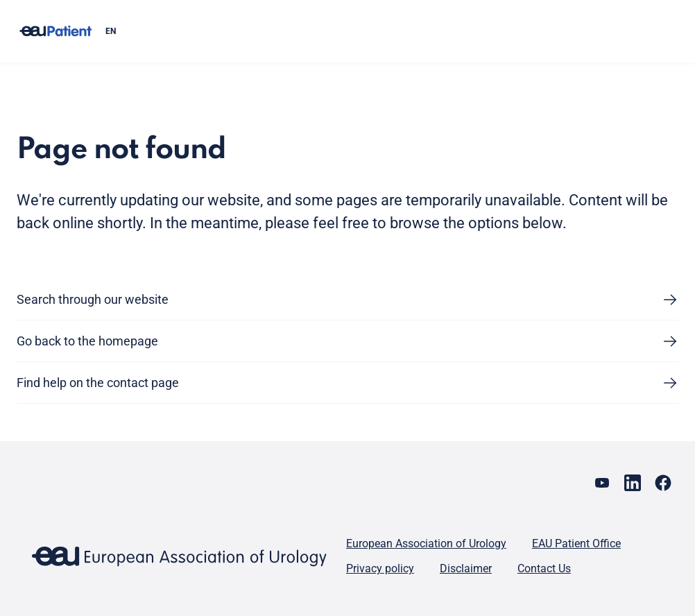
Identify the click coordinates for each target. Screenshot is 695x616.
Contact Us (544, 568)
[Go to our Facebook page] (663, 483)
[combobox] (386, 31)
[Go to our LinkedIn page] (633, 483)
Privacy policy (380, 568)
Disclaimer (466, 568)
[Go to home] (55, 32)
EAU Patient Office (576, 544)
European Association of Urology (426, 544)
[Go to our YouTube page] (602, 483)
